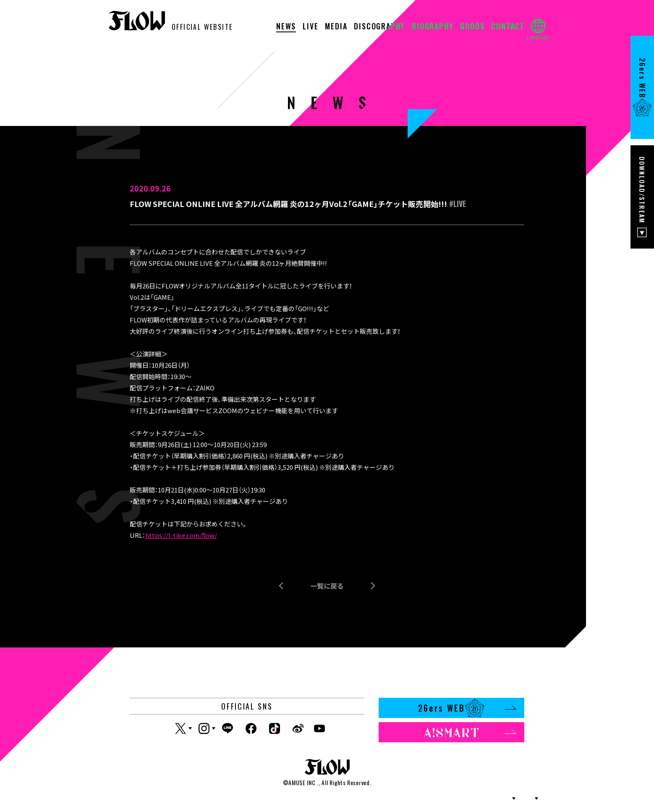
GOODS (472, 27)
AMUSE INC (302, 782)
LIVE (310, 27)
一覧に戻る (327, 586)
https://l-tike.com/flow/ (181, 535)
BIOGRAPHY (433, 27)
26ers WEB (467, 708)
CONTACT (508, 27)
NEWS (286, 27)
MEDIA (336, 27)
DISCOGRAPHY (379, 27)
